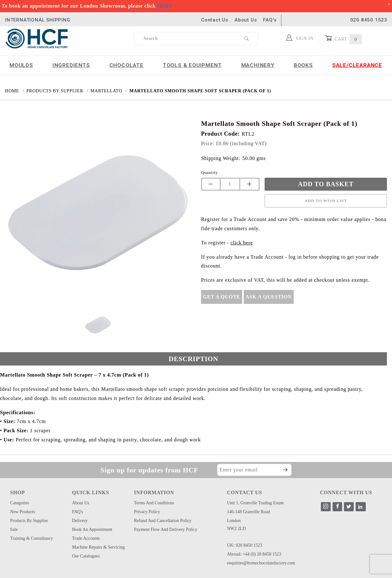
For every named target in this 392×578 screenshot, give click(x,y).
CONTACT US (245, 492)
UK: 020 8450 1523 (245, 545)
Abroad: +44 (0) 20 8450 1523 (254, 554)
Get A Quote (222, 297)
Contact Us (215, 20)
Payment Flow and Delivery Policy (166, 529)
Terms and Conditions (154, 503)
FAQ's (270, 20)
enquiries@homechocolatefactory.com (261, 563)
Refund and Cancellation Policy (163, 521)
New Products (23, 512)
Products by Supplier (29, 521)
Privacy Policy (147, 512)
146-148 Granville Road (248, 512)
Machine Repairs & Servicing (98, 547)
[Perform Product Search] (247, 39)
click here (242, 243)
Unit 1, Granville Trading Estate (255, 503)
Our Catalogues (86, 556)
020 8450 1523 (369, 20)
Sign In (300, 38)
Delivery (80, 521)
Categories (20, 503)
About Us (246, 20)
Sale (14, 529)
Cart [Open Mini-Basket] (343, 38)
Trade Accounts (86, 538)
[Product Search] (185, 39)
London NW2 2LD (236, 525)
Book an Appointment (92, 529)
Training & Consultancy (32, 538)
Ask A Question (269, 297)
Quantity (209, 172)
